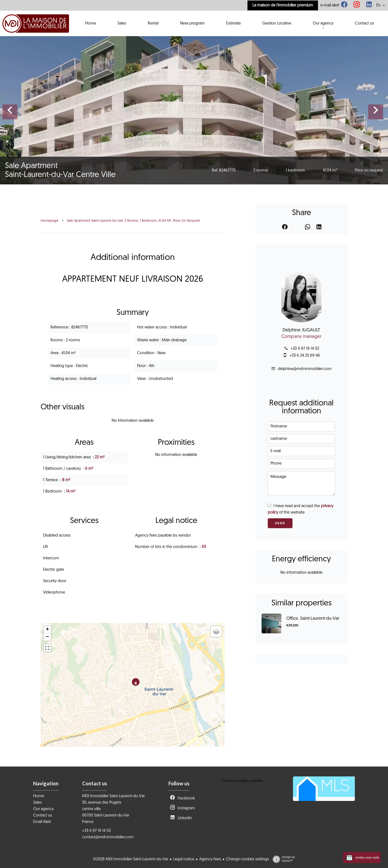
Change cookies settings (247, 859)
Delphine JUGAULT (301, 330)
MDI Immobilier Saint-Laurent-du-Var (113, 796)
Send (280, 523)
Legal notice (184, 859)
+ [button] (47, 630)
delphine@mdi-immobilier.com (305, 369)
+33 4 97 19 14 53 (305, 349)
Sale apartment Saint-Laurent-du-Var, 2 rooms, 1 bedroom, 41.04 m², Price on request (133, 221)
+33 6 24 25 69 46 (305, 356)
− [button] (47, 637)
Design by (283, 859)
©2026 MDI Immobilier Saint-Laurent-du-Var (131, 859)
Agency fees (210, 859)
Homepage (49, 221)
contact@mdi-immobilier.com (108, 837)
